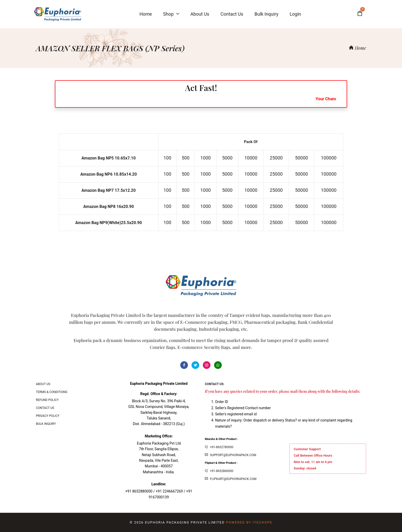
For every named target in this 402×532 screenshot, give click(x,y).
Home (358, 48)
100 (167, 158)
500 (186, 158)
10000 (251, 158)
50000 (302, 158)
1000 (206, 158)
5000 (227, 158)
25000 (276, 158)
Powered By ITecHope (249, 522)
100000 (329, 158)
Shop (171, 14)
